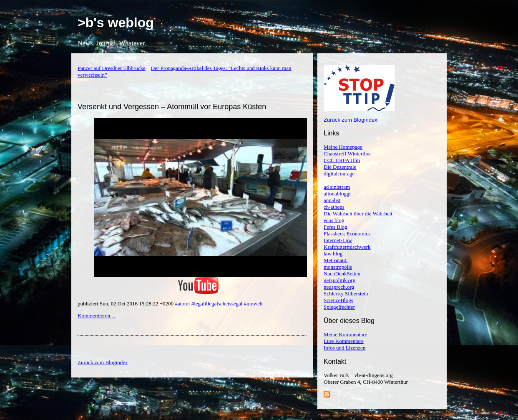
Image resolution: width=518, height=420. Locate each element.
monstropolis (338, 267)
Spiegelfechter (339, 307)
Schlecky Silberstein (346, 294)
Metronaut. (336, 260)
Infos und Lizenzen (344, 348)
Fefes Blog (336, 227)
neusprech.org (339, 287)
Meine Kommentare (345, 334)
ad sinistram (337, 187)
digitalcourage (339, 174)
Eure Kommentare (344, 341)
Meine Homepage (343, 147)
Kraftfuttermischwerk (347, 247)
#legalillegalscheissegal (217, 304)
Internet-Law (338, 240)
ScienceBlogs (338, 300)
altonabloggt (337, 194)
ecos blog (334, 220)
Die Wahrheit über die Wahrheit (358, 214)
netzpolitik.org (339, 280)
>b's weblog (116, 22)
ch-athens (334, 207)
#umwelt (254, 304)
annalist (332, 200)
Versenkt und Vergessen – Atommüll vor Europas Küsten (172, 107)
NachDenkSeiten (342, 274)
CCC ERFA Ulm (342, 160)
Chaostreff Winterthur (347, 154)
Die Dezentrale (340, 167)
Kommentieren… (97, 316)
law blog (333, 254)
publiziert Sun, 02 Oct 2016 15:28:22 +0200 (126, 304)
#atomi (182, 304)
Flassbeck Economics (347, 234)
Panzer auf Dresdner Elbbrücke (112, 68)
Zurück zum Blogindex (351, 120)
